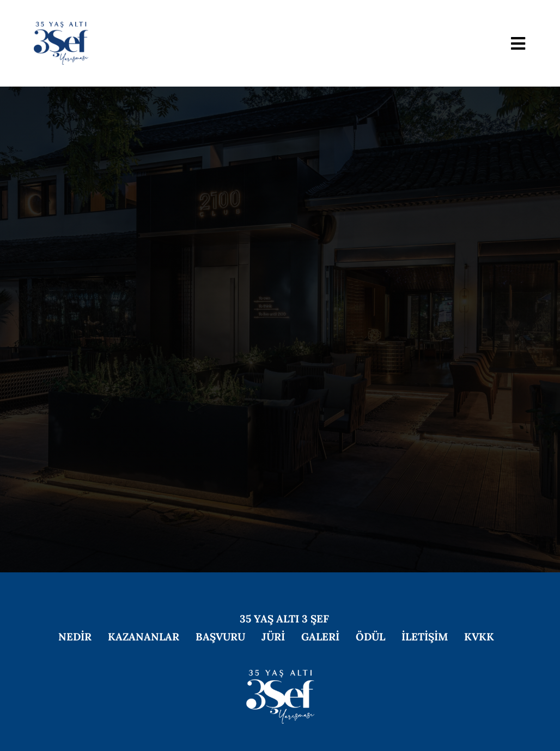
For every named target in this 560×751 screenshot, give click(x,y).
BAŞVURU (220, 637)
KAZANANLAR (144, 637)
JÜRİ (273, 637)
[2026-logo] (61, 27)
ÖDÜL (370, 637)
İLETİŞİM (425, 637)
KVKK (479, 637)
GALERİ (320, 637)
